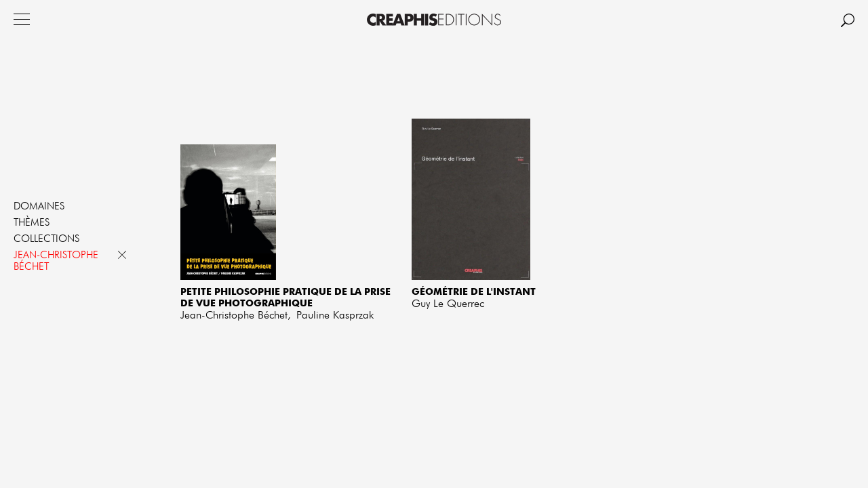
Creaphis (434, 20)
